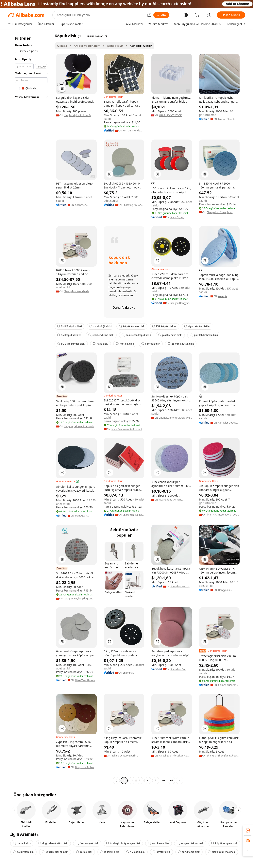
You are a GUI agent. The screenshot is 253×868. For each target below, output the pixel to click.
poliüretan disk (24, 852)
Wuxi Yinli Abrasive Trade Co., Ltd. (86, 680)
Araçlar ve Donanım (87, 46)
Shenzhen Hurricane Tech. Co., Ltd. (84, 205)
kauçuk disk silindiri (55, 852)
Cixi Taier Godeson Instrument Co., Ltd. (228, 423)
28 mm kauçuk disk (181, 344)
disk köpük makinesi (222, 852)
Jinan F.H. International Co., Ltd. (222, 515)
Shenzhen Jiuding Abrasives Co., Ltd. (133, 515)
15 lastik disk (109, 852)
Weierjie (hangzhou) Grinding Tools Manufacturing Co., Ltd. (229, 296)
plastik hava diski (170, 335)
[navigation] (30, 409)
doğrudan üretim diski (53, 843)
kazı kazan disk (159, 843)
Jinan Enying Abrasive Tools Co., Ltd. (181, 217)
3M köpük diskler (69, 335)
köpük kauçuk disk (132, 326)
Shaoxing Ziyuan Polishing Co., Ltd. (133, 205)
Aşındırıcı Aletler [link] (141, 46)
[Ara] (161, 15)
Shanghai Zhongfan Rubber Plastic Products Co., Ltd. (222, 756)
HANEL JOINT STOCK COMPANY (170, 115)
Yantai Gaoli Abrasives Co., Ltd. (174, 756)
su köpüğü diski (100, 326)
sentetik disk (151, 344)
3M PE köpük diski (69, 326)
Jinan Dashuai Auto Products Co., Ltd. (127, 429)
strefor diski (161, 852)
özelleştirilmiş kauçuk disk (123, 843)
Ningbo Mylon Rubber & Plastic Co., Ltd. (77, 115)
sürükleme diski (189, 852)
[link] (248, 831)
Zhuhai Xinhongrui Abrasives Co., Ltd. (175, 418)
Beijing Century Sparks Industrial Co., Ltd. (124, 756)
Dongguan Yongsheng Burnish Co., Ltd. (227, 590)
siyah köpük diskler (197, 326)
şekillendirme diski (101, 335)
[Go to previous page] (116, 781)
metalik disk (125, 344)
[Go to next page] (179, 781)
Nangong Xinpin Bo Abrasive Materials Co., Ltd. (80, 427)
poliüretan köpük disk (136, 335)
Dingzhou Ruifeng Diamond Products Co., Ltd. (85, 767)
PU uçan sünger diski (71, 344)
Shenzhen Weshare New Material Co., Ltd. (181, 587)
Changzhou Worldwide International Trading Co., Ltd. (78, 292)
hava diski (101, 344)
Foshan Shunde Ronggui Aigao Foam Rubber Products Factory (132, 131)
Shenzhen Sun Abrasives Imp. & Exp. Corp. (180, 669)
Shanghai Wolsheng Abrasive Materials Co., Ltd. (133, 673)
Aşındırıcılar (115, 46)
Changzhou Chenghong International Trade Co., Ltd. (222, 212)
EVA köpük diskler (164, 326)
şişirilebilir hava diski (204, 335)
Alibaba (62, 46)
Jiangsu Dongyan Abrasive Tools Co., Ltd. (181, 303)
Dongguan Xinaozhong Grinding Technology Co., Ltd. (84, 516)
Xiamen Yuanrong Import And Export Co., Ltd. (228, 685)
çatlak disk (84, 852)
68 (172, 780)
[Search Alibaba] (100, 15)
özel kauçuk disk (87, 843)
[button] (149, 15)
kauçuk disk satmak (190, 843)
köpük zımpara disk (224, 843)
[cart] (198, 15)
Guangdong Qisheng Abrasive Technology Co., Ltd (175, 500)
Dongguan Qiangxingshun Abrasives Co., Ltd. (79, 599)
